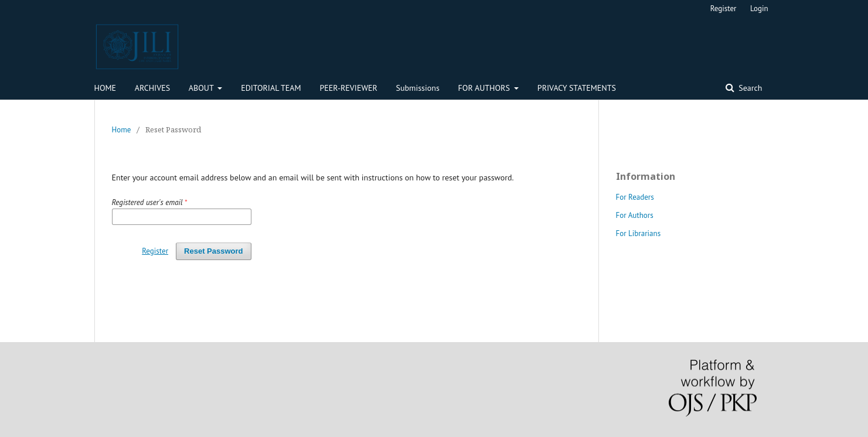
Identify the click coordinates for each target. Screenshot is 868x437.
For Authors (635, 215)
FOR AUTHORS (485, 88)
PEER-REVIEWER (348, 88)
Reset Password (213, 251)
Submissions (418, 88)
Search (750, 88)
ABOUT (202, 88)
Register (724, 8)
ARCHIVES (152, 88)
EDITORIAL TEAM (271, 88)
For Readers (635, 197)
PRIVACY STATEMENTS (577, 88)
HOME (105, 88)
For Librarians (639, 233)
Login (759, 8)
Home (122, 130)
